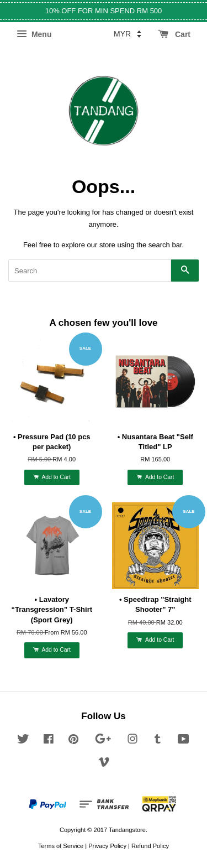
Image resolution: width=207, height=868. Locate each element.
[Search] (90, 271)
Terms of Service (61, 846)
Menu (34, 34)
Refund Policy (150, 846)
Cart (174, 34)
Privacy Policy (107, 846)
